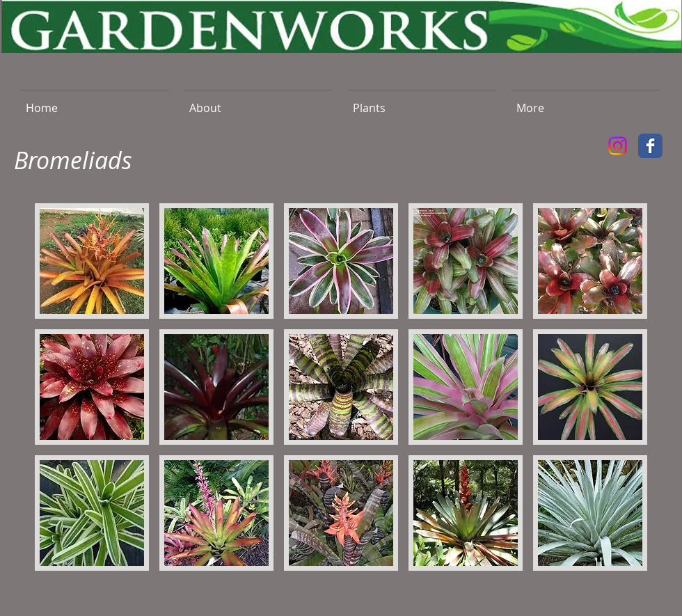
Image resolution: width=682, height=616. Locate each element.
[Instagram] (618, 146)
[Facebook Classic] (650, 146)
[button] (422, 102)
